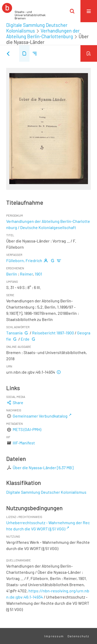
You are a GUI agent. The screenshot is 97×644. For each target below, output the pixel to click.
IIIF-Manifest (24, 443)
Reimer (26, 274)
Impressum (54, 636)
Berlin (12, 274)
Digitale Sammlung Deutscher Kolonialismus (46, 492)
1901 (38, 274)
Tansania (14, 333)
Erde (25, 339)
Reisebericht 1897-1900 (53, 333)
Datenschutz (78, 636)
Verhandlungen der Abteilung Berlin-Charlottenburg (43, 34)
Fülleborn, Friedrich (24, 260)
